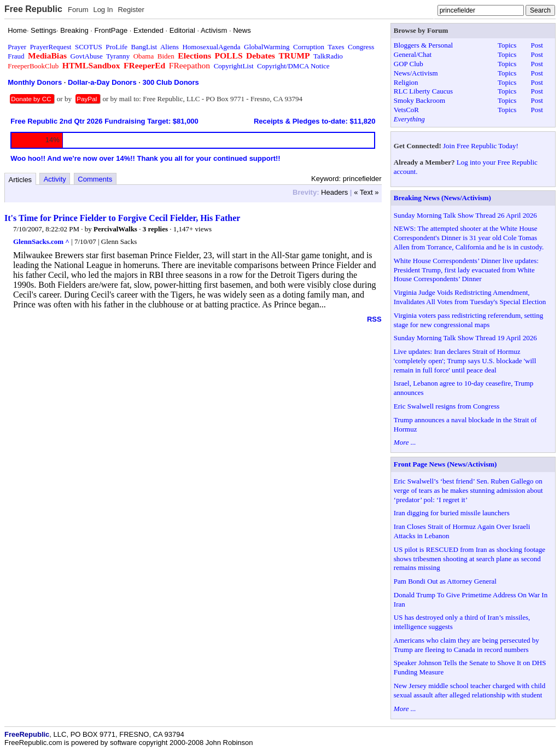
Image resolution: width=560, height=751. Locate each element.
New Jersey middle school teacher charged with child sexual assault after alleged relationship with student (469, 690)
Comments (95, 179)
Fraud (16, 56)
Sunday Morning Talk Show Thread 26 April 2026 (465, 215)
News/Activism (416, 73)
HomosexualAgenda (211, 47)
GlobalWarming (267, 47)
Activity (55, 179)
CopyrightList (234, 66)
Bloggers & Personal (423, 45)
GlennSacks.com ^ (41, 241)
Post (536, 45)
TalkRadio (328, 56)
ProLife (116, 47)
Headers (334, 192)
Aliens (170, 47)
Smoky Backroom (419, 100)
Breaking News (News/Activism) (442, 198)
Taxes (336, 47)
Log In (103, 10)
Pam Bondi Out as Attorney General (445, 581)
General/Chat (413, 54)
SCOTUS (89, 47)
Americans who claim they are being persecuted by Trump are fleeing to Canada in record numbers (466, 645)
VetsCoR (406, 110)
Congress (361, 47)
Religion (406, 82)
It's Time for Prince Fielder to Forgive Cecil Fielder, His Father (122, 218)
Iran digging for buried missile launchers (452, 513)
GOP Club (409, 64)
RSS (374, 319)
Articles (21, 180)
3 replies (155, 229)
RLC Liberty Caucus (423, 91)
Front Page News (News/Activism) (445, 464)
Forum (78, 10)
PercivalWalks (115, 229)
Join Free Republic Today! (481, 146)
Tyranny (118, 56)
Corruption (309, 47)
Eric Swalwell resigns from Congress (447, 406)
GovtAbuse (87, 56)
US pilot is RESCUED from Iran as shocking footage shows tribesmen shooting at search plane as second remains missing (469, 559)
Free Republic (33, 9)
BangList (144, 47)
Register (131, 10)
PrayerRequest (51, 47)
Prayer (17, 47)
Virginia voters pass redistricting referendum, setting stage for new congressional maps (468, 320)
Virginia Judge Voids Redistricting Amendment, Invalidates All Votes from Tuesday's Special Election (470, 297)
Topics (507, 45)
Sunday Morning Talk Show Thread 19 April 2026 (465, 338)
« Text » (366, 192)
